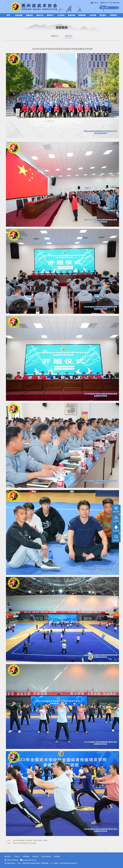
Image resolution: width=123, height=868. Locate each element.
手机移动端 (116, 3)
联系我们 (114, 15)
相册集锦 (82, 15)
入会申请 (92, 15)
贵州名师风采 (46, 856)
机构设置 (19, 15)
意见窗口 (103, 15)
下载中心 (17, 856)
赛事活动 (54, 36)
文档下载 (116, 531)
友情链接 (57, 856)
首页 (8, 15)
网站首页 (8, 856)
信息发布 (35, 856)
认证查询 (61, 15)
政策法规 (71, 15)
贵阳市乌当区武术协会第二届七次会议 (24, 843)
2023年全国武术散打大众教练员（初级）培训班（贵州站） (31, 840)
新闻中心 (50, 15)
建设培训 (69, 36)
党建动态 (29, 15)
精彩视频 (26, 856)
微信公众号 (106, 3)
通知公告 (40, 15)
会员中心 (96, 3)
